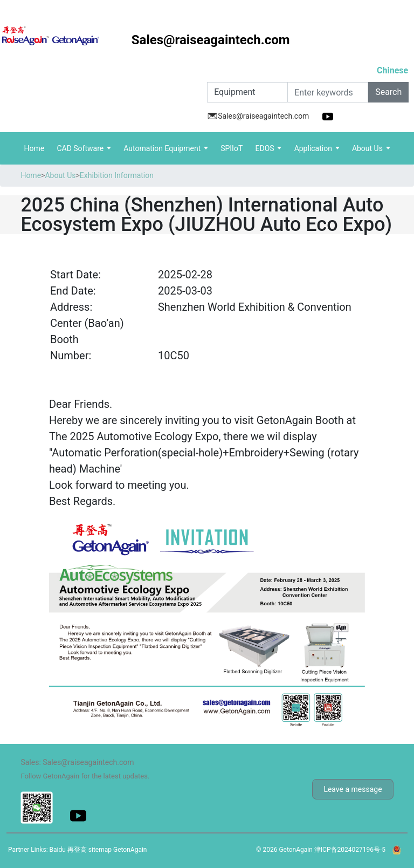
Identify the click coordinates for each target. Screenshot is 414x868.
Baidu (58, 850)
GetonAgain (130, 850)
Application (314, 148)
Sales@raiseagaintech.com (258, 116)
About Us (368, 148)
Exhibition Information (117, 175)
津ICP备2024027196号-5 (350, 850)
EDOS (266, 148)
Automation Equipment (163, 148)
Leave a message (353, 789)
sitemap (100, 850)
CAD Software (81, 148)
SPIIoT (232, 148)
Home (36, 143)
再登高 (77, 850)
